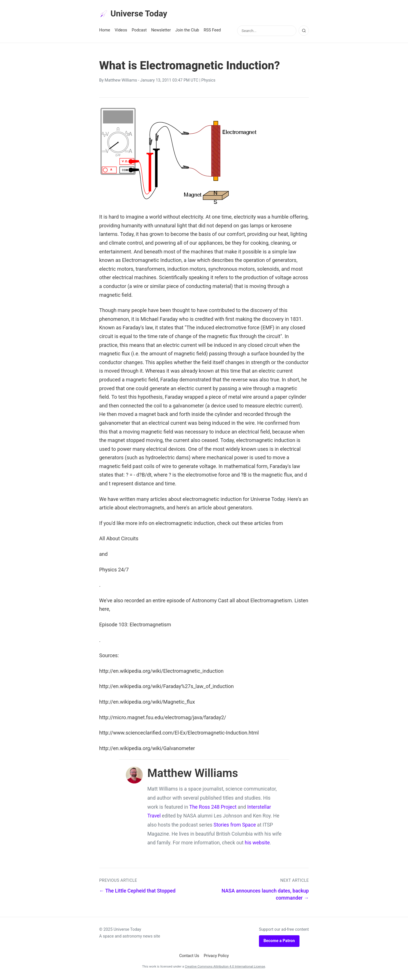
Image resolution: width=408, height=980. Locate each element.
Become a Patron (279, 942)
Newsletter (161, 32)
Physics (209, 82)
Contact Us (189, 957)
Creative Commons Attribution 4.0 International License (225, 968)
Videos (121, 32)
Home (105, 32)
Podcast (139, 32)
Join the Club (187, 32)
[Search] (304, 32)
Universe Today (136, 14)
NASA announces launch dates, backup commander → (265, 896)
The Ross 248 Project (213, 808)
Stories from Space (235, 826)
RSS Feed (212, 32)
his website (257, 844)
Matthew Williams (121, 82)
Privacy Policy (216, 957)
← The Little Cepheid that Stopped (137, 892)
